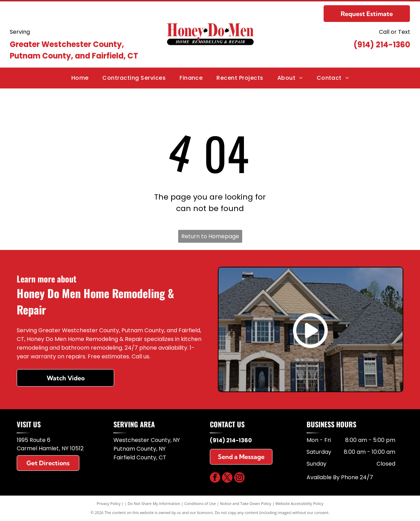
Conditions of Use (200, 503)
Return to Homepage (210, 236)
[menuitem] (80, 78)
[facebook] (215, 478)
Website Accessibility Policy (299, 503)
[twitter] (227, 478)
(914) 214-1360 (382, 45)
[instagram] (239, 478)
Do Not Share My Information (154, 503)
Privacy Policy (109, 503)
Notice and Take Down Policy (246, 503)
